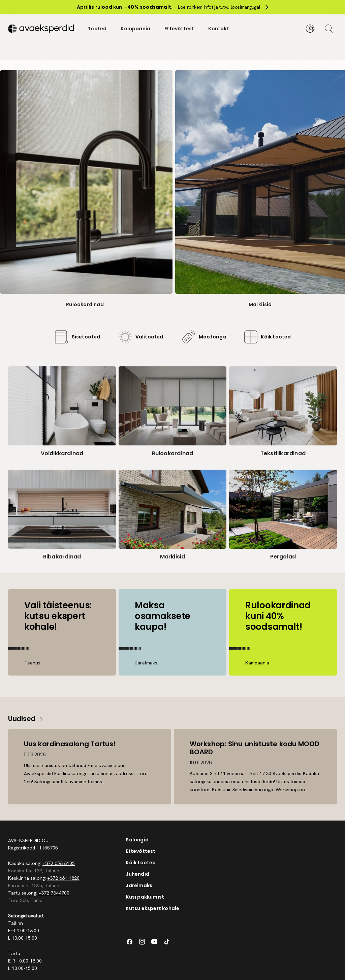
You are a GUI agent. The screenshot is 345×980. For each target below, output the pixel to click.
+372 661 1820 (63, 878)
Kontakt (218, 28)
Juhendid (137, 874)
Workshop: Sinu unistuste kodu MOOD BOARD (255, 748)
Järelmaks (139, 885)
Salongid (137, 840)
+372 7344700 (54, 893)
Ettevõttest (179, 28)
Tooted (97, 28)
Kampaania (135, 28)
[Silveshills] (41, 28)
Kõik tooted (141, 863)
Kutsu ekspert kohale (152, 908)
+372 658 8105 (59, 863)
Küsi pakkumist (145, 897)
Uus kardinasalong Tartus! (70, 744)
